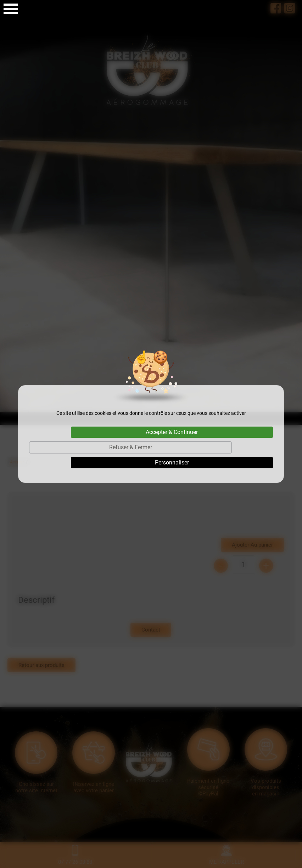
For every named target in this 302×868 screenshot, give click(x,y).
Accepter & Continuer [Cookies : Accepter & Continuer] (172, 432)
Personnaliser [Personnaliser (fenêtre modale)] (172, 462)
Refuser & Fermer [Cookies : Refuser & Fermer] (131, 447)
